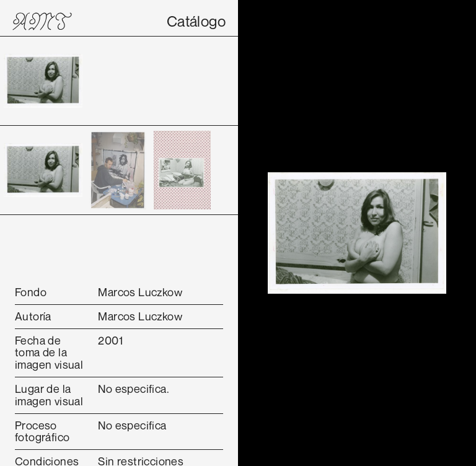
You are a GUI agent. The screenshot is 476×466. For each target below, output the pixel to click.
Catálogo (196, 21)
